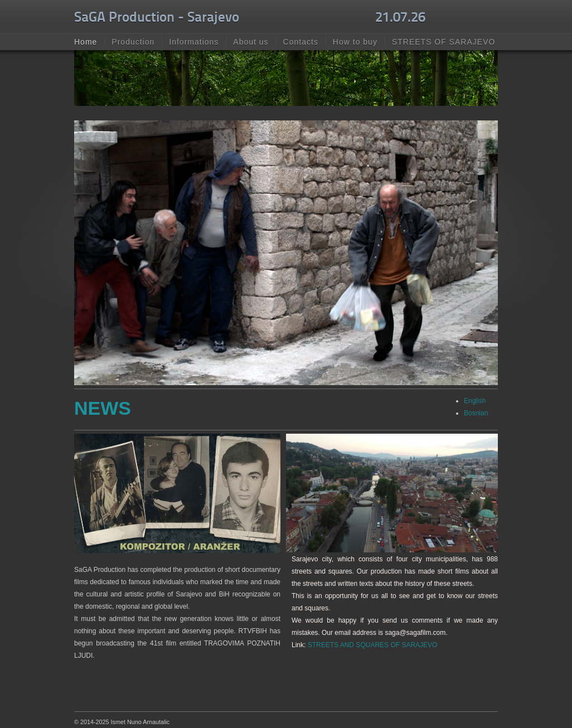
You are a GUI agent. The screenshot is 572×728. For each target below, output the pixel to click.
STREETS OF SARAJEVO (443, 42)
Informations (194, 42)
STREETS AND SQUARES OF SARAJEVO (373, 645)
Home (86, 42)
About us (251, 42)
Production (133, 42)
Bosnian (476, 413)
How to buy (355, 42)
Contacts (301, 42)
